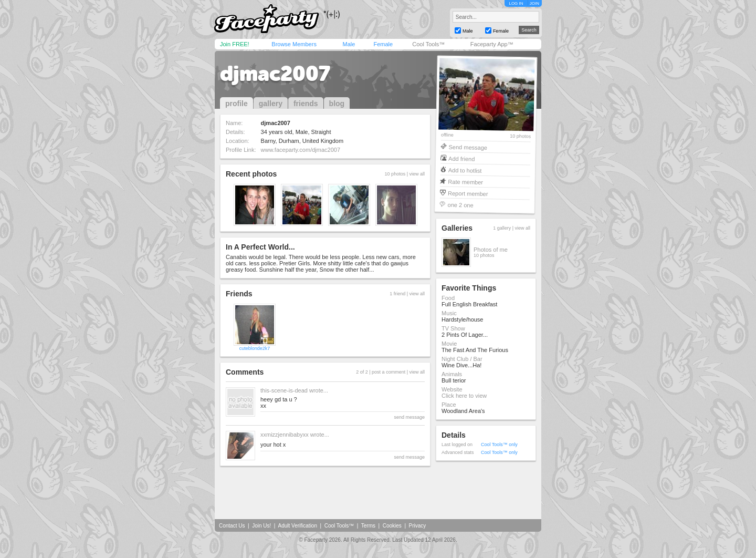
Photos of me (491, 250)
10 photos (520, 136)
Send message (468, 147)
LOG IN (516, 3)
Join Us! (261, 526)
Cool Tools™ (428, 44)
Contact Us (232, 526)
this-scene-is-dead (284, 390)
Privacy (418, 526)
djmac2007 (275, 74)
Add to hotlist (465, 170)
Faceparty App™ (492, 44)
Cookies (392, 526)
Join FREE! (235, 44)
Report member (468, 193)
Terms (368, 526)
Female (383, 44)
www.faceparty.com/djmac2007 (301, 150)
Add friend (461, 158)
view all (417, 174)
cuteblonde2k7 (255, 348)
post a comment (388, 372)
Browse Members (294, 44)
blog (337, 104)
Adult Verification (297, 526)
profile (237, 104)
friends (306, 104)
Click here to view (464, 396)
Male (349, 44)
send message (409, 417)
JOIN (534, 3)
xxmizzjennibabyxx (285, 435)
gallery (271, 104)
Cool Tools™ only (499, 445)
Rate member (465, 182)
